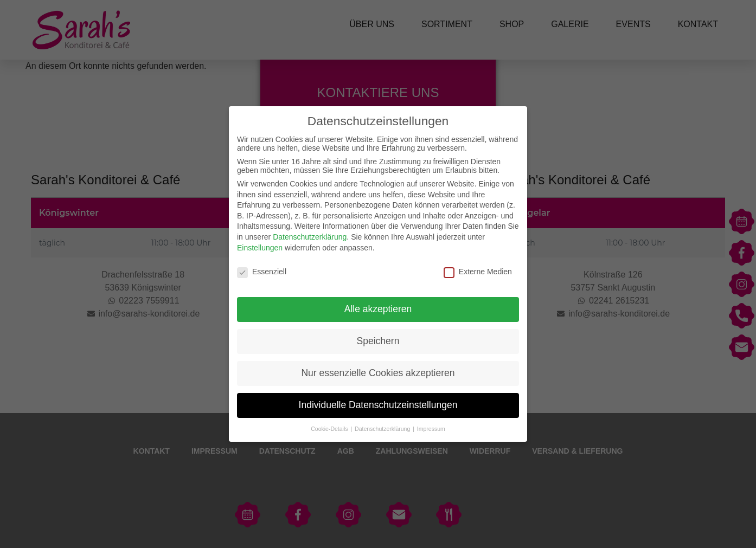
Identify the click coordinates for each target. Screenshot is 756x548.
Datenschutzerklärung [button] (383, 429)
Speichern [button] (378, 341)
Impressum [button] (431, 429)
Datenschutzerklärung (310, 237)
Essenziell (262, 272)
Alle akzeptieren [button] (378, 309)
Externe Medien (478, 272)
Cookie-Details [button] (330, 429)
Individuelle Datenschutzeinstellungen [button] (378, 405)
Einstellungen (260, 248)
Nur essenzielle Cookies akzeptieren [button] (378, 373)
